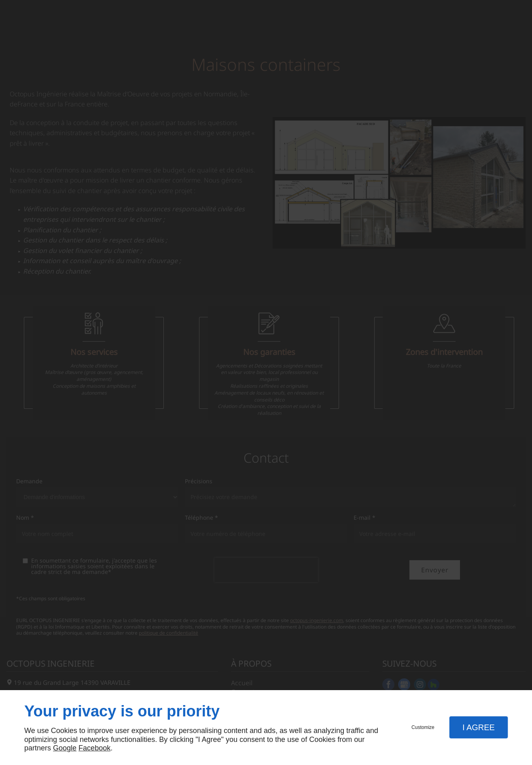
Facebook (94, 748)
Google (65, 748)
